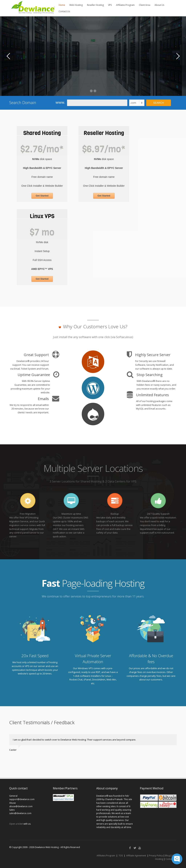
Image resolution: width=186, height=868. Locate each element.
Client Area (145, 5)
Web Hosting (76, 5)
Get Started (42, 196)
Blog (167, 856)
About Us (159, 5)
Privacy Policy (156, 856)
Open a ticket (16, 824)
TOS (121, 856)
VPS (110, 5)
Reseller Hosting (95, 5)
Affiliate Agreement (136, 856)
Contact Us (64, 11)
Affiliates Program (125, 5)
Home (62, 5)
